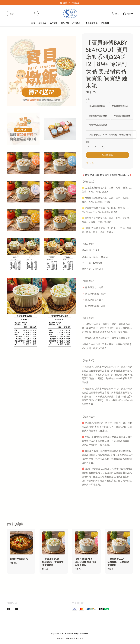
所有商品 (76, 23)
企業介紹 (42, 23)
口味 (88, 99)
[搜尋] (34, 13)
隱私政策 (70, 638)
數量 (88, 142)
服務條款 (61, 638)
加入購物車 (107, 155)
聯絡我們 (105, 23)
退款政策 (80, 638)
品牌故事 (54, 23)
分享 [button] (90, 163)
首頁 (33, 23)
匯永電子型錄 (92, 23)
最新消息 (65, 23)
